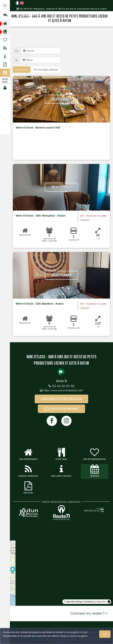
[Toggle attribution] (109, 602)
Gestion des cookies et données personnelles (25, 640)
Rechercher (21, 69)
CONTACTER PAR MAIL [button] (61, 409)
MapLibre (101, 602)
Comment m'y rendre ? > (89, 613)
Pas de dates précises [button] (46, 69)
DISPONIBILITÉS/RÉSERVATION (61, 399)
